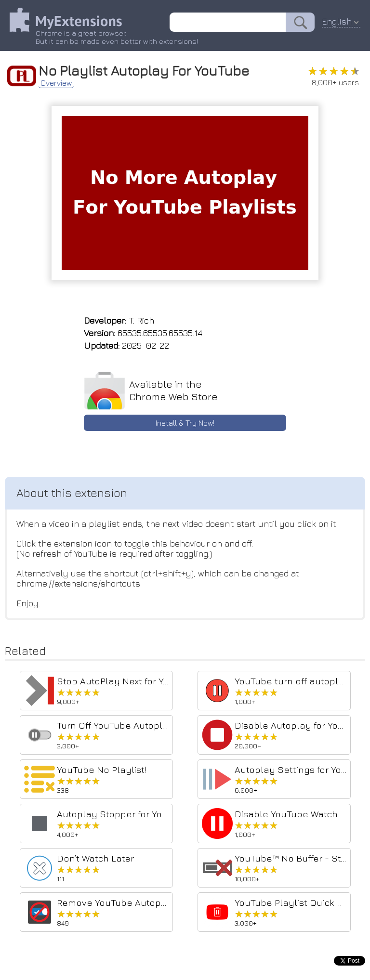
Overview (56, 83)
